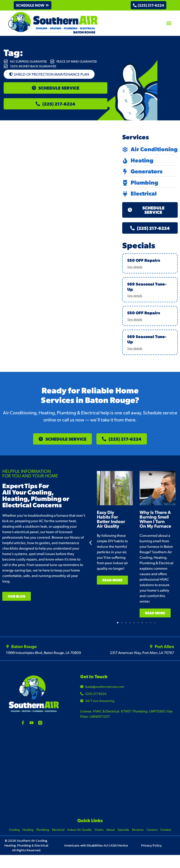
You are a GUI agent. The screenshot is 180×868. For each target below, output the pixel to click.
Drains (99, 836)
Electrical (57, 836)
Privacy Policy (151, 852)
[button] (33, 5)
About (111, 836)
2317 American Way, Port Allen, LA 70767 (142, 659)
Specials (124, 836)
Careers (154, 836)
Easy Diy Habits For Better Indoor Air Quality (111, 526)
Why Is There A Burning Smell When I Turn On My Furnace (155, 526)
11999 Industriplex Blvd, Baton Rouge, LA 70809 (43, 659)
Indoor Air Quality (79, 836)
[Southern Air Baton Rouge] (90, 779)
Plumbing (41, 836)
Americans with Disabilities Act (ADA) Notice (96, 852)
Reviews (139, 836)
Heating (26, 836)
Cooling (12, 836)
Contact (168, 836)
